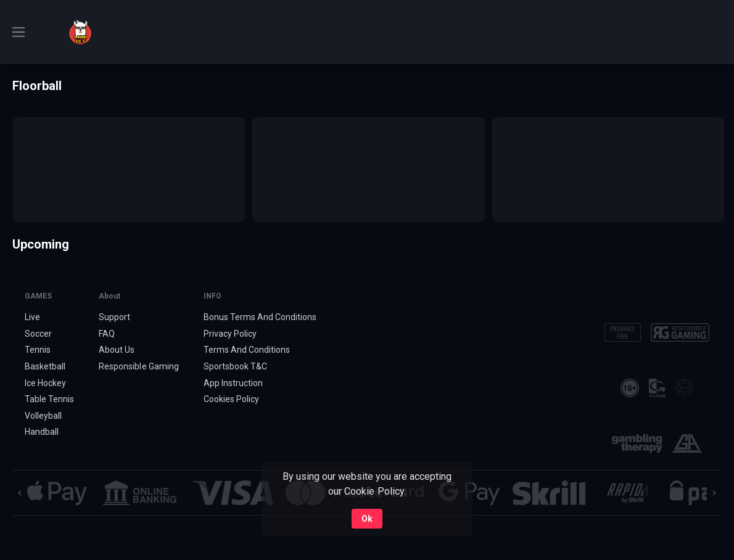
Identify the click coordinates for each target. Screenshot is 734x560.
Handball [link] (42, 432)
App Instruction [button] (233, 383)
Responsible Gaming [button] (138, 366)
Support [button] (114, 317)
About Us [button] (117, 350)
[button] (57, 493)
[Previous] (20, 493)
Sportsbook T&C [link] (235, 366)
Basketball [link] (45, 366)
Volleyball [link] (43, 416)
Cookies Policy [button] (231, 399)
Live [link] (32, 317)
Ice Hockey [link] (45, 383)
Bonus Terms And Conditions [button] (260, 317)
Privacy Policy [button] (230, 334)
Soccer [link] (38, 334)
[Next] (714, 493)
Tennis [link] (38, 350)
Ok (367, 519)
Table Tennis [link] (49, 399)
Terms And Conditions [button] (247, 350)
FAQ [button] (107, 334)
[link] (80, 32)
